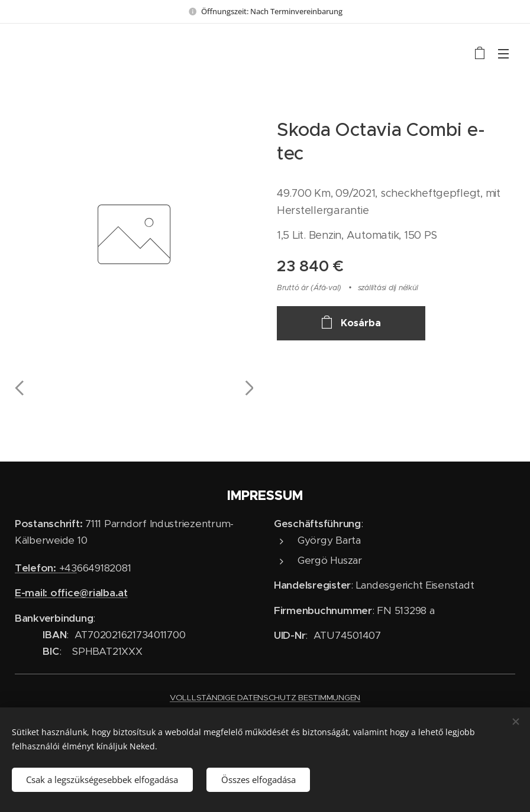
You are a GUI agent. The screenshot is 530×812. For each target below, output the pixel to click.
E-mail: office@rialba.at (71, 593)
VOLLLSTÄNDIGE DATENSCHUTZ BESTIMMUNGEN (265, 698)
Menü (503, 54)
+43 (46, 567)
